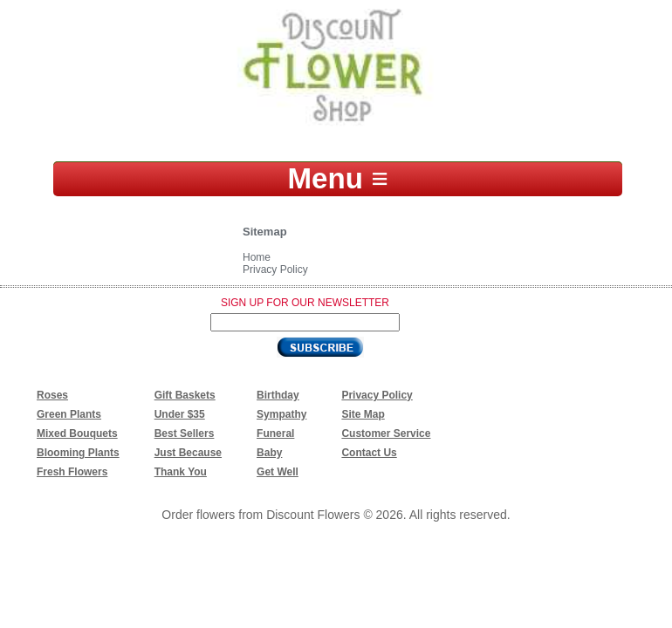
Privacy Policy (275, 270)
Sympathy (281, 414)
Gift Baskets (185, 395)
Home (257, 257)
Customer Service (386, 433)
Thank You (181, 472)
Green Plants (69, 414)
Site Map (363, 414)
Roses (52, 395)
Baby (269, 453)
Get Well (278, 472)
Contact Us (369, 453)
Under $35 (180, 414)
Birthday (278, 395)
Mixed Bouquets (77, 433)
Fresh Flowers (72, 472)
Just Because (188, 453)
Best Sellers (185, 433)
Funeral (275, 433)
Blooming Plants (78, 453)
